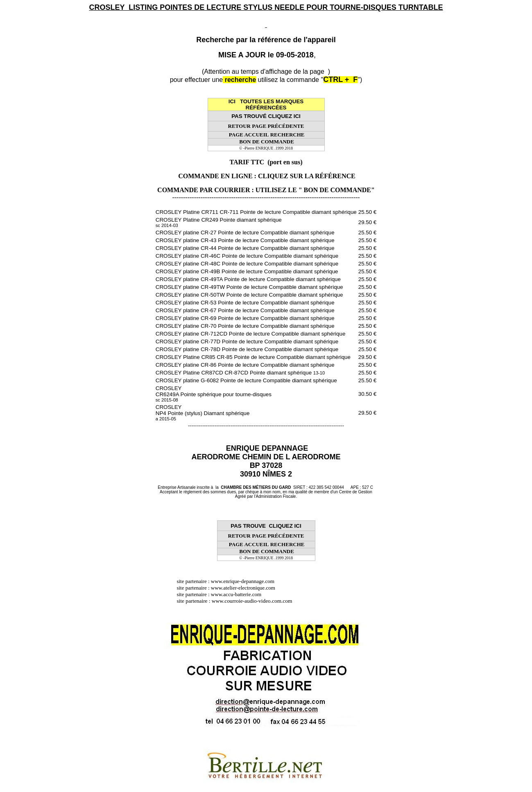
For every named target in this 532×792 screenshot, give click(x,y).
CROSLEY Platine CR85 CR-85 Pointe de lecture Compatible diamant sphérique (253, 357)
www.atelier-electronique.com (243, 588)
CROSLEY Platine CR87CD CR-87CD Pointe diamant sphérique (240, 373)
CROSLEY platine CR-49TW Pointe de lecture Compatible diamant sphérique (249, 287)
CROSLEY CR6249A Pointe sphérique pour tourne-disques (214, 394)
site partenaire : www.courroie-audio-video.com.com (236, 601)
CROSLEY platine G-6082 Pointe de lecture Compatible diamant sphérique (246, 380)
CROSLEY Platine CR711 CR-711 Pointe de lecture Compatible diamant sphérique (256, 212)
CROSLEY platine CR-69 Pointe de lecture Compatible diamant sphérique (245, 318)
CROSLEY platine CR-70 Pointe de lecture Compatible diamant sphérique (245, 326)
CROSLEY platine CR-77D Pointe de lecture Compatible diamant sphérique (247, 342)
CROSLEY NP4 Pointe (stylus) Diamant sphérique (203, 413)
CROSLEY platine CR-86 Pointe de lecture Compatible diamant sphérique (245, 365)
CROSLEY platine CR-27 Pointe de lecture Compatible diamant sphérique (245, 233)
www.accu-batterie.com (239, 594)
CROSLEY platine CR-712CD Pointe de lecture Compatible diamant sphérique (251, 334)
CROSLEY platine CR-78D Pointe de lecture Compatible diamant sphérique (247, 349)
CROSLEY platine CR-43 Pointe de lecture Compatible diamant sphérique (245, 240)
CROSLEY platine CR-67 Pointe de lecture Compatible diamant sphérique (245, 310)
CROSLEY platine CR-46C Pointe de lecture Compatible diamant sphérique (247, 256)
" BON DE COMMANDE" (337, 190)
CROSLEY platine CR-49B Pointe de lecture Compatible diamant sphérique (247, 271)
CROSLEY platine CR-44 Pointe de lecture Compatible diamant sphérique (245, 248)
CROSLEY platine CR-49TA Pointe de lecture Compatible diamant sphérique (248, 279)
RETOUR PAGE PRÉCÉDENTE (266, 126)
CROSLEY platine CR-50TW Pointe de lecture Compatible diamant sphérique (249, 295)
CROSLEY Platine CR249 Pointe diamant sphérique (219, 222)
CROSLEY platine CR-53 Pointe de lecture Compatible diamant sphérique (245, 303)
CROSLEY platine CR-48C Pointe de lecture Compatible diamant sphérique (247, 264)
